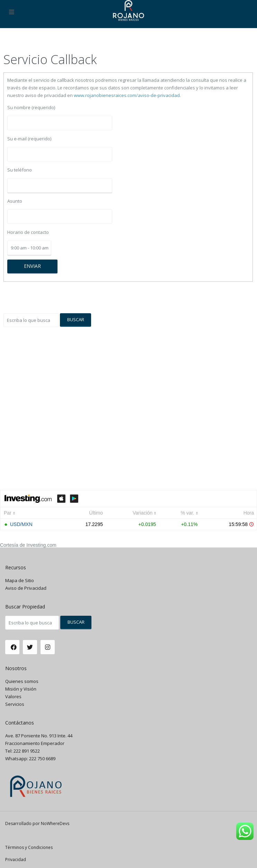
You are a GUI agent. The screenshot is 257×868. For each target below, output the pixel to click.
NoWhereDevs (55, 823)
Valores (13, 696)
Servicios (15, 704)
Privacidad (16, 860)
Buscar (76, 319)
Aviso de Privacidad (26, 588)
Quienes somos (22, 681)
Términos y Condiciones (29, 847)
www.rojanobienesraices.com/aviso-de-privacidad (127, 95)
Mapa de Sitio (20, 580)
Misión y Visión (21, 689)
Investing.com (41, 545)
